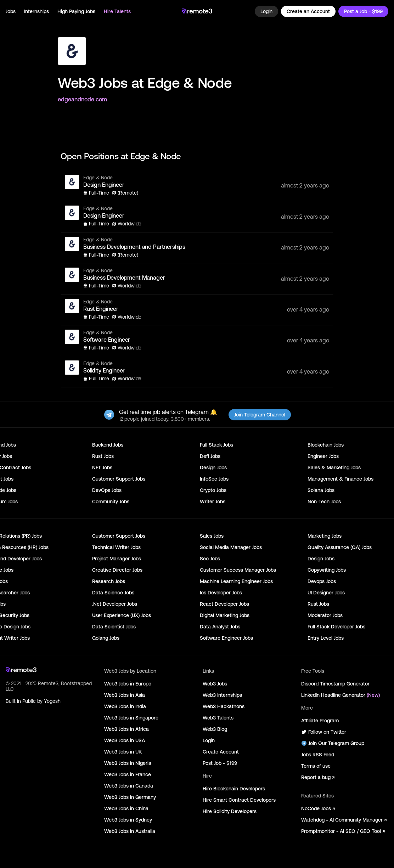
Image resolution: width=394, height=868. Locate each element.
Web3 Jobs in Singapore (131, 718)
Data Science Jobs (113, 593)
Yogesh (52, 701)
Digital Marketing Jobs (225, 615)
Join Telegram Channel (260, 415)
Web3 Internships (222, 695)
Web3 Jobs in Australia (130, 831)
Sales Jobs (212, 536)
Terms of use (316, 766)
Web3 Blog (215, 729)
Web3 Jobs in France (128, 774)
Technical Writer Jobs (116, 547)
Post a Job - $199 (363, 11)
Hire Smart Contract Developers (239, 800)
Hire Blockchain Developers (234, 789)
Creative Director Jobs (117, 570)
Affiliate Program (320, 721)
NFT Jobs (102, 467)
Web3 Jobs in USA (125, 740)
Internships (36, 11)
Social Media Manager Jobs (231, 547)
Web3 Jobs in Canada (129, 786)
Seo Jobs (210, 559)
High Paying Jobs (76, 11)
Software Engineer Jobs (226, 638)
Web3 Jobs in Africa (126, 729)
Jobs (11, 11)
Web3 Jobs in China (126, 808)
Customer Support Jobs (119, 479)
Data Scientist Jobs (114, 627)
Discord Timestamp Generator (335, 684)
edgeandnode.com (82, 99)
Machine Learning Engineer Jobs (236, 581)
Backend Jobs (108, 445)
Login (266, 11)
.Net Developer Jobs (115, 604)
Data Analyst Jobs (220, 627)
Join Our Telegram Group (333, 743)
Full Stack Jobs (216, 445)
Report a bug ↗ (318, 777)
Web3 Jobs (215, 684)
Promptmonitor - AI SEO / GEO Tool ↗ (343, 831)
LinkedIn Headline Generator (340, 695)
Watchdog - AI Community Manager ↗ (344, 820)
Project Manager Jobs (117, 559)
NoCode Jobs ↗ (318, 808)
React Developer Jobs (224, 604)
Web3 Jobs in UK (123, 752)
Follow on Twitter (324, 732)
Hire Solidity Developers (230, 811)
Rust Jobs (103, 456)
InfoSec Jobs (214, 479)
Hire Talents (117, 11)
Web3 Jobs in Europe (128, 684)
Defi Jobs (210, 456)
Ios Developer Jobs (221, 593)
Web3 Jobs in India (125, 706)
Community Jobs (111, 502)
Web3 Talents (218, 718)
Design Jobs (213, 467)
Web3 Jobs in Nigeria (128, 763)
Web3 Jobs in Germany (130, 797)
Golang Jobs (106, 638)
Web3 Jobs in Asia (125, 695)
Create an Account (308, 11)
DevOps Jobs (107, 490)
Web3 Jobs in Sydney (128, 820)
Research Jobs (109, 581)
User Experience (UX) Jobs (122, 615)
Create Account (221, 752)
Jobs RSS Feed (318, 755)
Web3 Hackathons (224, 706)
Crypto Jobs (213, 490)
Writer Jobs (213, 502)
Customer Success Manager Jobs (238, 570)
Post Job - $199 (220, 763)
